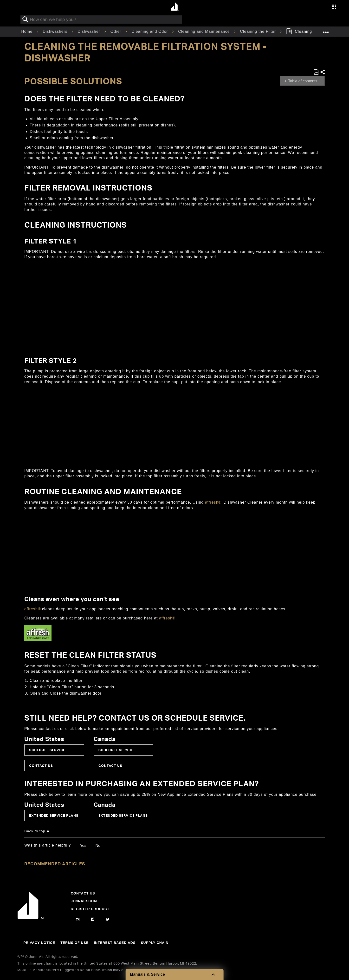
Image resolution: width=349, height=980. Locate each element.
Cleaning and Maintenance (205, 31)
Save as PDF (316, 72)
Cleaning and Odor (150, 31)
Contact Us (41, 766)
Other (116, 31)
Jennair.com (84, 901)
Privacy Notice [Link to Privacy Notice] (39, 943)
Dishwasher (90, 31)
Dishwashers (56, 31)
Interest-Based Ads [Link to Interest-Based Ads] (115, 943)
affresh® (213, 502)
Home (27, 31)
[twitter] (108, 920)
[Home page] (175, 7)
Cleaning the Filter (259, 31)
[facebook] (93, 920)
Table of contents (303, 81)
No (98, 845)
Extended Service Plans (54, 815)
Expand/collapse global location (326, 30)
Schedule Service (47, 750)
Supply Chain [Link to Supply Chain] (155, 943)
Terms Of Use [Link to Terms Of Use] (74, 943)
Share (322, 72)
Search (25, 20)
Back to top (35, 831)
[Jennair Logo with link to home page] (31, 918)
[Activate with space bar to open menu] (334, 7)
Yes (83, 845)
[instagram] (78, 920)
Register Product (90, 909)
